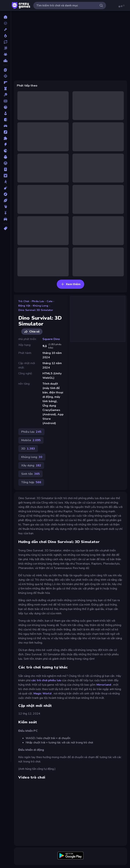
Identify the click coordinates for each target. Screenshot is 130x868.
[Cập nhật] (5, 42)
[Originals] (5, 48)
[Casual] (5, 113)
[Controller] (5, 126)
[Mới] (5, 29)
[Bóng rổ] (5, 107)
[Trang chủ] (5, 17)
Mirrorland (104, 685)
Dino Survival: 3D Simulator (36, 310)
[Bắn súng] (5, 76)
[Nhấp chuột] (5, 188)
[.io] (5, 151)
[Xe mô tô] (5, 213)
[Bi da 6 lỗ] (5, 95)
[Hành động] (5, 144)
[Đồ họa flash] (5, 132)
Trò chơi (24, 301)
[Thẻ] (5, 228)
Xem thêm (71, 284)
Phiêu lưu (38, 301)
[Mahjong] (5, 169)
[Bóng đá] (5, 101)
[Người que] (5, 182)
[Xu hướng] (5, 36)
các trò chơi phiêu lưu (46, 680)
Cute (50, 301)
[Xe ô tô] (5, 219)
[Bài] (5, 70)
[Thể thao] (5, 200)
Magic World (42, 694)
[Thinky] (5, 207)
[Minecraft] (5, 176)
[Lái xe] (5, 163)
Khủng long (40, 306)
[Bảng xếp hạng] (5, 61)
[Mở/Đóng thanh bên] (6, 5)
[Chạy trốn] (5, 120)
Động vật (24, 306)
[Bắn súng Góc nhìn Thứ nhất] (5, 82)
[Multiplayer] (5, 54)
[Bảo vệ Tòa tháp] (5, 89)
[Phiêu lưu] (5, 194)
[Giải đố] (5, 138)
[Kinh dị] (5, 157)
